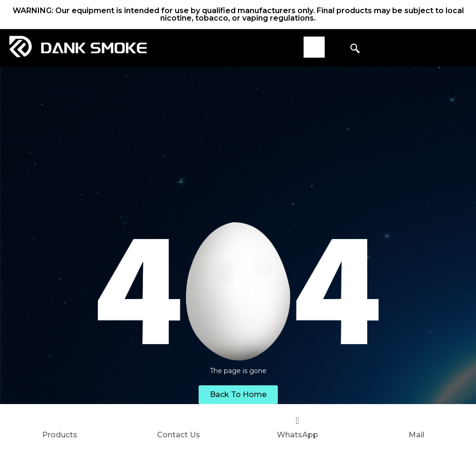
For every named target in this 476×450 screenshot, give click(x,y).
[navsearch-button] (355, 49)
